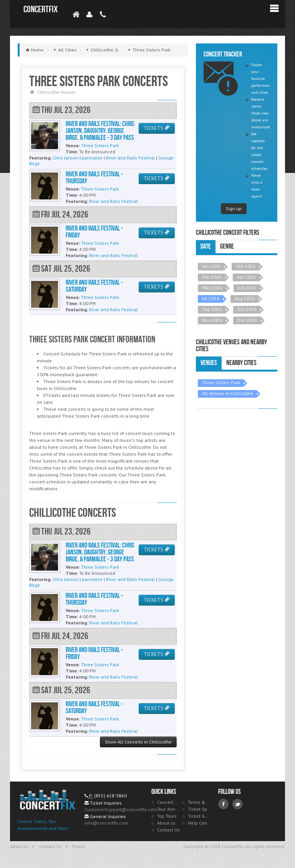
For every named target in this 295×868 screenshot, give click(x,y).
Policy (79, 846)
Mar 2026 (212, 277)
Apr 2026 (246, 277)
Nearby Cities (241, 363)
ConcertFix (41, 9)
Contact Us (168, 830)
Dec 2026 (247, 320)
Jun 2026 (247, 288)
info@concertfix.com (106, 823)
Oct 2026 (247, 309)
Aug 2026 (245, 298)
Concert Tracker (169, 802)
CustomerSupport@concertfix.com (121, 809)
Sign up (234, 208)
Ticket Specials (199, 809)
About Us (19, 846)
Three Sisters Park (221, 383)
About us (166, 823)
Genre (227, 246)
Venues (209, 363)
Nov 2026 (212, 320)
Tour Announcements (169, 809)
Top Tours (167, 816)
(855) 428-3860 (110, 796)
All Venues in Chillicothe (228, 393)
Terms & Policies (199, 802)
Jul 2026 (211, 298)
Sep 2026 (212, 309)
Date (206, 246)
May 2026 (212, 288)
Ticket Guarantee (199, 816)
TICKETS (157, 128)
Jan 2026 (211, 266)
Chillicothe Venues (56, 92)
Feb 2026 (246, 266)
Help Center (199, 823)
